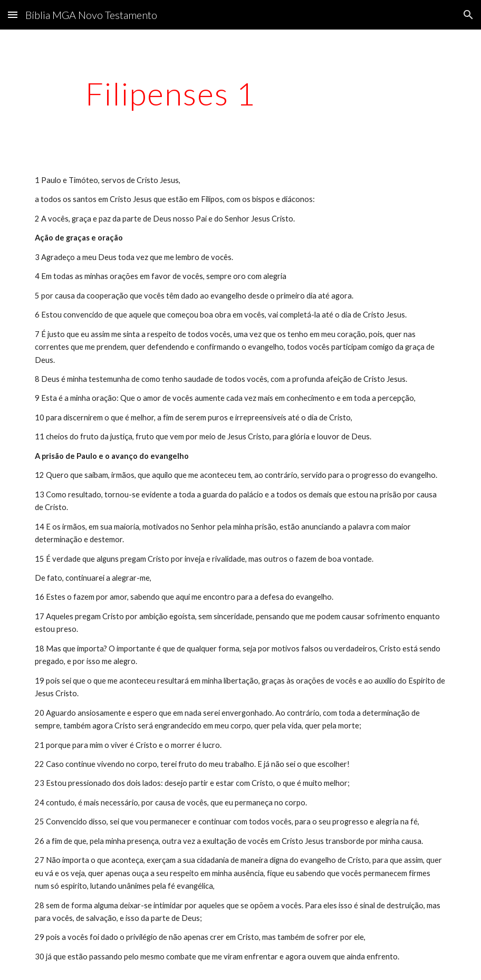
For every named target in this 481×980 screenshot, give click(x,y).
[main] (170, 93)
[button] (13, 15)
